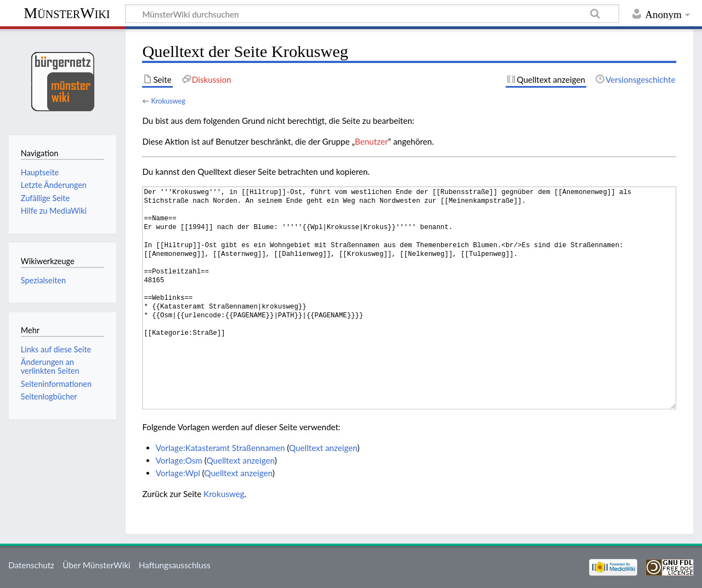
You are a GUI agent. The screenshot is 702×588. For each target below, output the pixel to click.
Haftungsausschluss (175, 565)
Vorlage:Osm (179, 460)
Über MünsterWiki (97, 565)
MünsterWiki (67, 13)
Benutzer (371, 141)
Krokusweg (168, 101)
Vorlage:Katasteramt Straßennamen (220, 448)
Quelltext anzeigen (323, 448)
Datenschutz (31, 565)
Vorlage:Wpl (178, 473)
